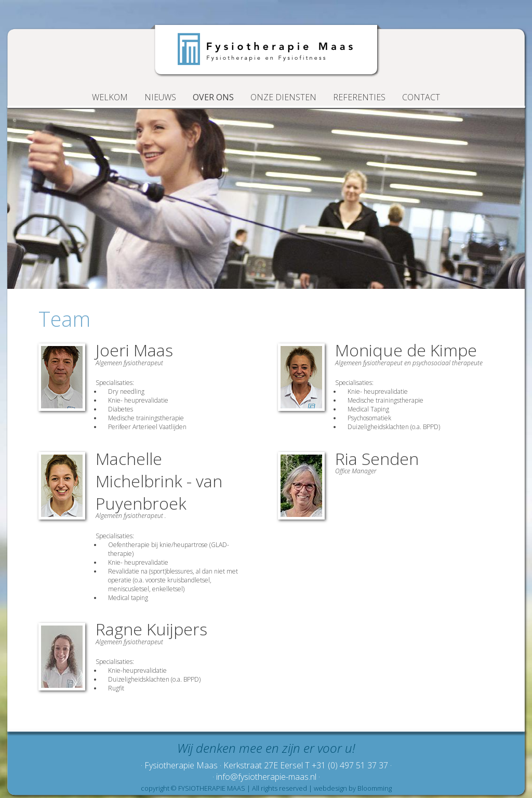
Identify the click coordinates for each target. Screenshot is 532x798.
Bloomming (375, 788)
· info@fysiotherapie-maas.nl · (266, 777)
